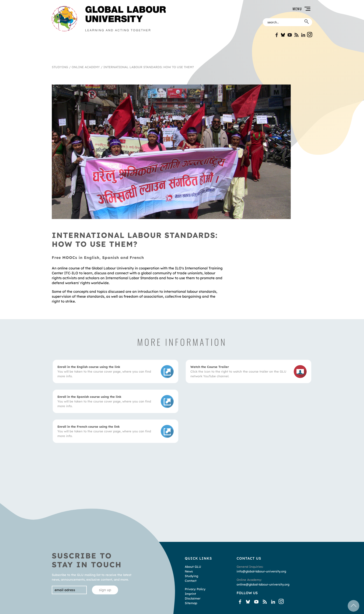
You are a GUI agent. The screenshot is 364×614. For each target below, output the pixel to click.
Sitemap (191, 603)
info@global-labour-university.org (261, 571)
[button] (242, 9)
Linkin (303, 35)
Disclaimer (193, 598)
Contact (191, 581)
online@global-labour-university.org (263, 584)
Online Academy (86, 67)
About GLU (193, 567)
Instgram (310, 35)
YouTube (290, 35)
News (189, 571)
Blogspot (296, 35)
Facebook (276, 35)
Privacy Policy (195, 589)
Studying (60, 67)
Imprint (190, 594)
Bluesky (283, 35)
